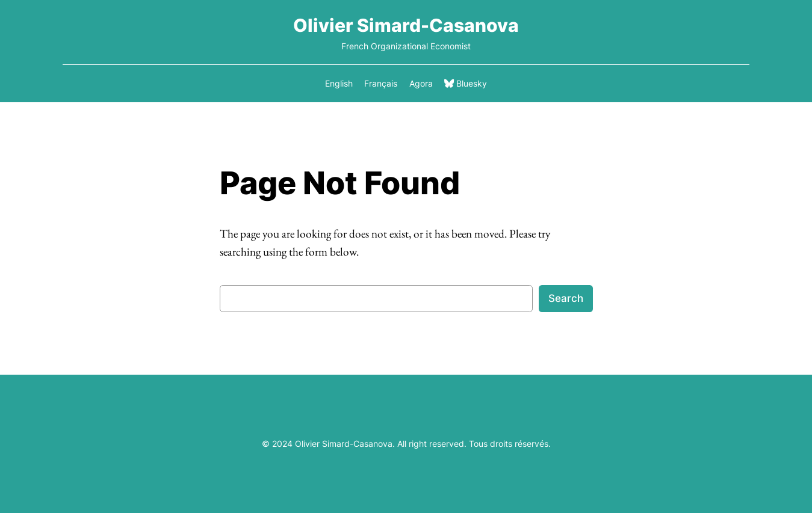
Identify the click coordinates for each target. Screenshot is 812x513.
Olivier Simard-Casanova (406, 25)
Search (566, 298)
